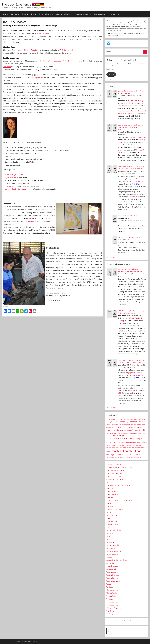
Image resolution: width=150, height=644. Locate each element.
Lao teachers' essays (117, 436)
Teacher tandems (112, 578)
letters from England (132, 443)
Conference (110, 488)
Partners (15, 14)
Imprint (110, 632)
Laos (115, 442)
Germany (110, 518)
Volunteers (110, 611)
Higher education (101, 14)
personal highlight (133, 445)
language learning (137, 433)
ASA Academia (138, 182)
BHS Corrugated (66, 50)
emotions (115, 427)
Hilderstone (117, 433)
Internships (110, 533)
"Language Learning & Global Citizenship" (121, 467)
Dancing (109, 503)
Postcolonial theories (114, 551)
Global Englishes (112, 521)
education (109, 427)
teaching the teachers (114, 455)
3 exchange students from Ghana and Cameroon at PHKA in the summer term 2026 (131, 127)
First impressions (112, 515)
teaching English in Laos (127, 451)
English (109, 512)
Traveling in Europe (113, 602)
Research (115, 14)
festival (136, 430)
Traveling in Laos (112, 605)
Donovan (27, 641)
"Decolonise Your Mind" (114, 464)
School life (110, 563)
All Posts (109, 482)
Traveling (110, 599)
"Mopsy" (109, 419)
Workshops (110, 614)
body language (126, 425)
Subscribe (111, 74)
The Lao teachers (112, 593)
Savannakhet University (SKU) (117, 560)
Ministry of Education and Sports (119, 446)
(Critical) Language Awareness (117, 479)
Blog (34, 14)
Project (5, 14)
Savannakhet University (135, 101)
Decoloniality (111, 506)
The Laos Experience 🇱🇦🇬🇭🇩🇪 (23, 4)
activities (119, 419)
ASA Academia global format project (119, 485)
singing (113, 448)
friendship (142, 430)
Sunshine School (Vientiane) (133, 448)
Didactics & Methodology (115, 509)
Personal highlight (113, 545)
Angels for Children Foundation (28, 50)
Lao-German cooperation (130, 436)
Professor (7, 67)
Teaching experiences (114, 581)
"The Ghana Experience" (115, 473)
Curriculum (110, 497)
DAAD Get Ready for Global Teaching (119, 500)
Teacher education (113, 572)
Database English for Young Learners (19, 189)
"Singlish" (113, 419)
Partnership (43, 33)
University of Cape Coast (137, 137)
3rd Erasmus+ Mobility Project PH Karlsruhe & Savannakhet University (132, 111)
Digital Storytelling (12, 177)
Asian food (132, 419)
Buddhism (133, 425)
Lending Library (37, 78)
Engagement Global (133, 179)
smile (117, 448)
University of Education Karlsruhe (57, 61)
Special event (111, 569)
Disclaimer (111, 630)
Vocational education (83, 14)
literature (109, 446)
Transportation (111, 596)
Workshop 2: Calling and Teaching (129, 237)
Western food (137, 457)
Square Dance (122, 448)
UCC (120, 199)
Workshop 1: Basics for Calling (128, 216)
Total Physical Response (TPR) (130, 455)
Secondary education (64, 14)
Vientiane (141, 455)
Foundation (32, 221)
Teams (25, 14)
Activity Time (126, 419)
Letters (109, 539)
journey (129, 433)
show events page (111, 257)
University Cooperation (114, 608)
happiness (110, 433)
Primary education (46, 14)
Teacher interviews (113, 575)
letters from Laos (142, 443)
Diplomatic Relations (141, 425)
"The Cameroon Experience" (116, 470)
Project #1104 (137, 184)
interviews (123, 433)
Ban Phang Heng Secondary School (129, 422)
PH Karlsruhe (132, 197)
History (109, 527)
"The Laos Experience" (114, 476)
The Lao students (112, 590)
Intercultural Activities (114, 530)
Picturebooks (111, 548)
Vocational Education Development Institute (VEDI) (120, 457)
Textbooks (110, 587)
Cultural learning (112, 491)
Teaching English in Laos (14, 175)
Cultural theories (112, 494)
